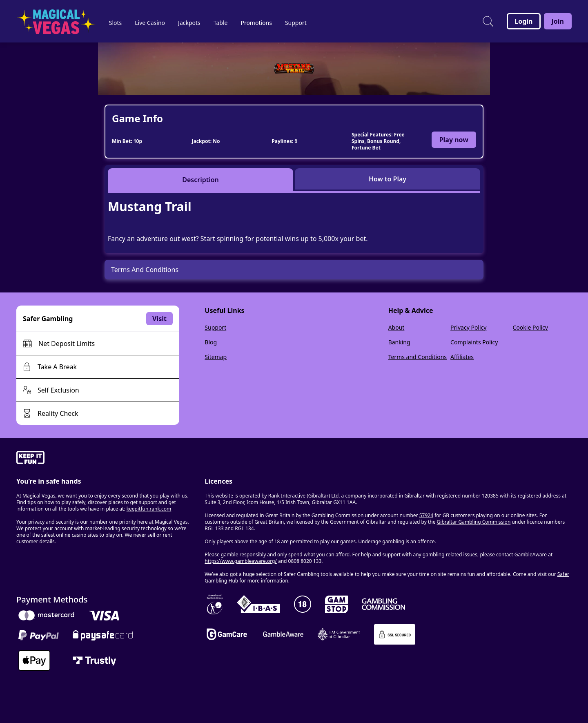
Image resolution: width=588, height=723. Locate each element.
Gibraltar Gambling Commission (474, 522)
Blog (211, 342)
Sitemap (216, 357)
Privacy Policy (468, 327)
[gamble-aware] (106, 459)
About (396, 327)
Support (215, 327)
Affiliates (462, 357)
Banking (399, 342)
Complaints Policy (474, 342)
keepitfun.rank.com (149, 509)
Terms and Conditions (418, 357)
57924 (426, 515)
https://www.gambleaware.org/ (241, 561)
